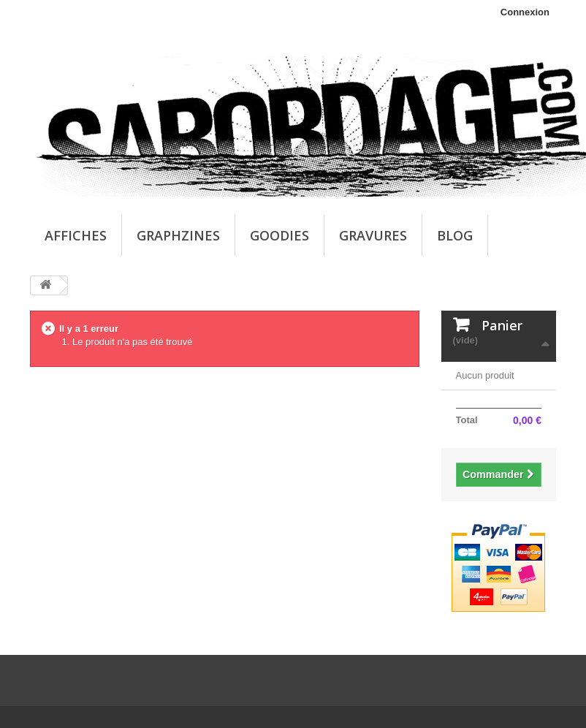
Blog (455, 235)
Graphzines (178, 235)
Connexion (525, 12)
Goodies (279, 235)
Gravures (373, 235)
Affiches (76, 235)
